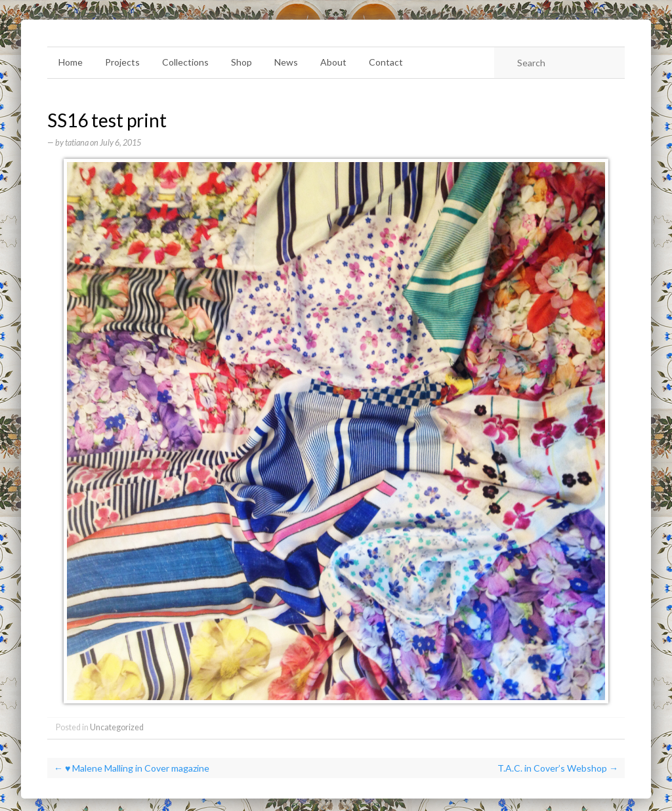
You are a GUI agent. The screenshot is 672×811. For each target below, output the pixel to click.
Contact (386, 62)
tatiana (77, 143)
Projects (122, 62)
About (333, 62)
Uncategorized (117, 727)
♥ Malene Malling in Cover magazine (132, 768)
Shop (241, 62)
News (286, 62)
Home (71, 62)
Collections (185, 62)
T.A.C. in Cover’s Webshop (558, 768)
